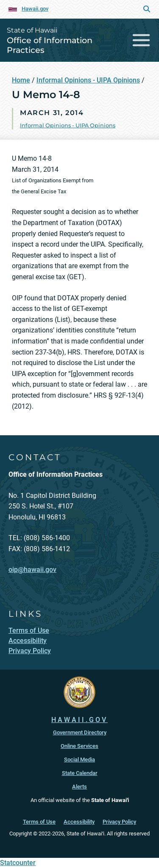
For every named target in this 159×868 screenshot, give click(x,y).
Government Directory (80, 732)
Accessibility (79, 822)
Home (21, 80)
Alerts (79, 787)
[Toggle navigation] (141, 40)
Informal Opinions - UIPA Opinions (88, 80)
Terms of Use (39, 822)
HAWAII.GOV (79, 720)
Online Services (79, 746)
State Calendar (80, 773)
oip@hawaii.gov (32, 570)
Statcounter (18, 863)
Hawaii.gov (35, 9)
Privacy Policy (119, 822)
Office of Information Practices (50, 45)
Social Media (79, 759)
